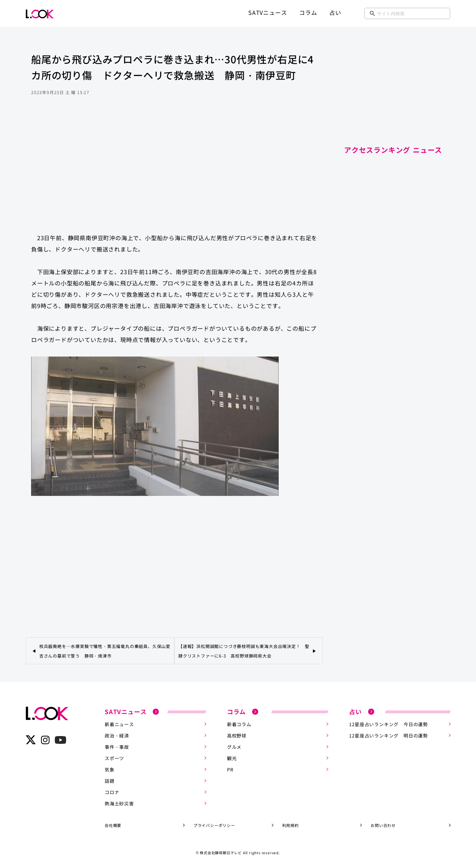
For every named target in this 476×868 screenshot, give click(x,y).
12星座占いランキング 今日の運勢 (388, 724)
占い (335, 12)
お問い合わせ (383, 825)
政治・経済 (117, 736)
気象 (110, 769)
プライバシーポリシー (214, 825)
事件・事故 (117, 747)
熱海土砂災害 (119, 803)
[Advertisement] (174, 171)
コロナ (112, 792)
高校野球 (237, 736)
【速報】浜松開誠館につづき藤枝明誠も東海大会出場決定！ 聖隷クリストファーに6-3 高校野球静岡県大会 (244, 651)
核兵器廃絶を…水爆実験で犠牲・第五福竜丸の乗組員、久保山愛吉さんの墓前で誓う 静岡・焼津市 (105, 651)
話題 (110, 781)
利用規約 (291, 825)
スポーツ (114, 758)
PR (230, 769)
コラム (308, 12)
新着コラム (239, 724)
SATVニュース (268, 12)
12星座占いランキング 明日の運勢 (388, 736)
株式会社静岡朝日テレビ (221, 853)
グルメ (234, 747)
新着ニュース (119, 724)
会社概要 (113, 825)
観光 (232, 758)
